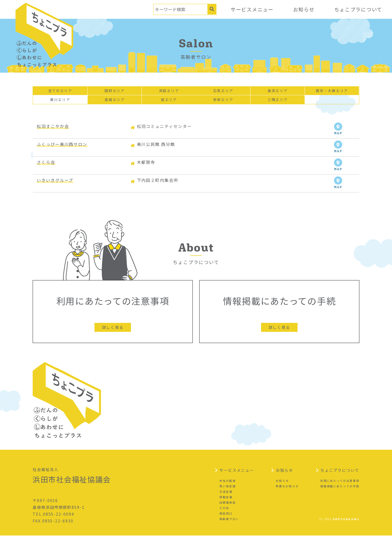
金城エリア (115, 103)
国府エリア (115, 92)
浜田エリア (169, 92)
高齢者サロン (229, 540)
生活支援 (226, 513)
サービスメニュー (251, 9)
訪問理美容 (228, 524)
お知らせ (303, 9)
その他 (224, 529)
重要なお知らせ (287, 508)
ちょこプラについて (358, 9)
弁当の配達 (228, 502)
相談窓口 (226, 535)
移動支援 (226, 518)
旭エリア (169, 103)
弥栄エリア (223, 103)
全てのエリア (60, 92)
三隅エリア (278, 103)
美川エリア (60, 103)
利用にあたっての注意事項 (340, 502)
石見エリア (223, 92)
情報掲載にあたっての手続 (340, 508)
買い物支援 (228, 508)
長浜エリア (278, 92)
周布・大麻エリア (332, 92)
